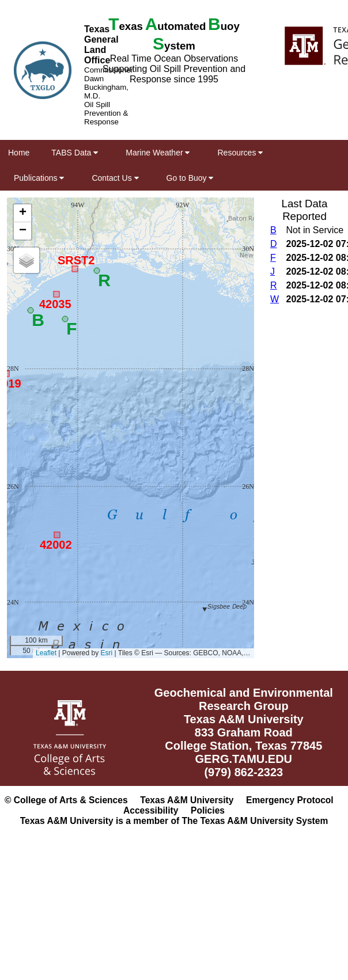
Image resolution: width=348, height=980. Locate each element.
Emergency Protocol (290, 800)
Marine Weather (158, 153)
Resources (240, 153)
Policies (208, 810)
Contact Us (115, 178)
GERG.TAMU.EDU (244, 759)
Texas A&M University (187, 800)
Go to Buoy (190, 178)
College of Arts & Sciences (71, 800)
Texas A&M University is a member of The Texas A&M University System (174, 821)
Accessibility (151, 810)
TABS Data (75, 153)
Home (19, 153)
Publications (39, 178)
